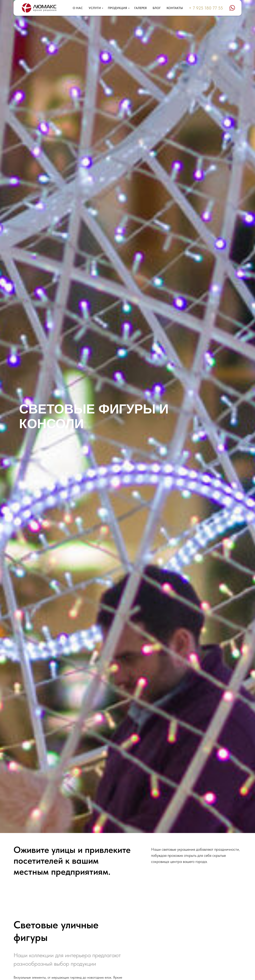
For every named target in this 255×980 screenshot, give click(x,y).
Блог (157, 8)
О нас (78, 8)
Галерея (140, 8)
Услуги (95, 8)
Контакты (175, 8)
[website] (232, 8)
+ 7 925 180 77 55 (206, 8)
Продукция (117, 8)
